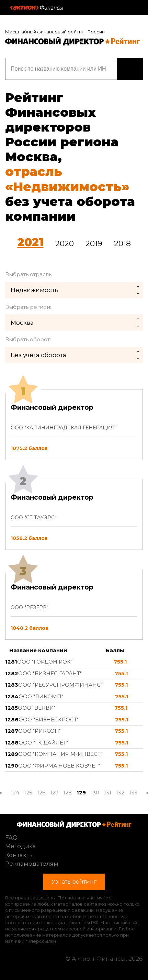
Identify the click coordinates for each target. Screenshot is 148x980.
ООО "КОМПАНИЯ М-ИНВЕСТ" (60, 754)
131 (108, 793)
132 (120, 793)
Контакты (20, 855)
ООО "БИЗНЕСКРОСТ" (49, 720)
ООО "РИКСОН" (39, 731)
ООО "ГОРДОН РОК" (45, 662)
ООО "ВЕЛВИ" (37, 708)
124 (15, 793)
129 (81, 793)
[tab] (74, 514)
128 (67, 793)
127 (54, 793)
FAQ (11, 837)
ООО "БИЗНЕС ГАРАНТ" (50, 673)
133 (133, 793)
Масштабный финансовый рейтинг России (55, 32)
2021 (31, 242)
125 (28, 793)
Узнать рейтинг (130, 69)
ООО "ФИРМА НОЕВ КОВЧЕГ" (59, 766)
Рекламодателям (32, 864)
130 (95, 793)
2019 (94, 244)
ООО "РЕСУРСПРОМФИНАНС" (60, 685)
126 (41, 793)
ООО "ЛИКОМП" (41, 696)
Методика (21, 846)
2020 (65, 244)
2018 (122, 244)
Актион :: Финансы (37, 8)
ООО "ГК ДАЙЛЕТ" (43, 743)
